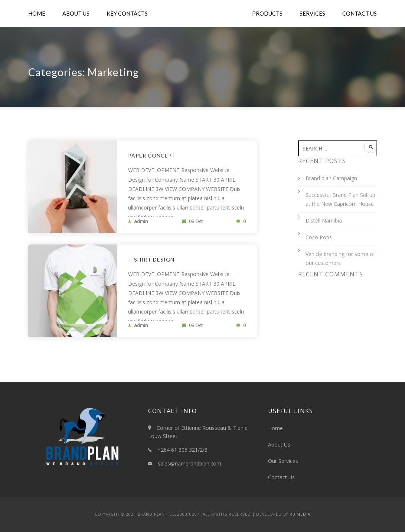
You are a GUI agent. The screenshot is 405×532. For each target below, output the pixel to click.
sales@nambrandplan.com (190, 463)
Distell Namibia (324, 220)
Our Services (283, 461)
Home (37, 13)
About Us (76, 13)
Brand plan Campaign (331, 178)
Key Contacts (127, 13)
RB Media (300, 514)
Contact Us (360, 13)
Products (267, 13)
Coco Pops (319, 237)
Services (312, 13)
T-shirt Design (151, 259)
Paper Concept (152, 155)
